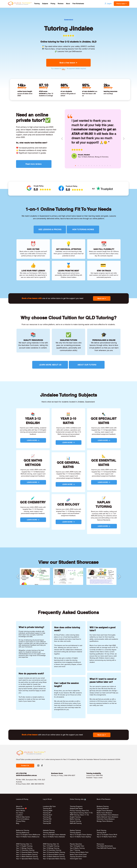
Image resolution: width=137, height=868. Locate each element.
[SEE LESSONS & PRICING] (50, 229)
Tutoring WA (47, 823)
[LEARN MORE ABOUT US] (50, 365)
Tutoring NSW (48, 811)
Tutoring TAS (47, 819)
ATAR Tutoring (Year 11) (24, 844)
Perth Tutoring (101, 830)
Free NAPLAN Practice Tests (106, 848)
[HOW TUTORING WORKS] (83, 229)
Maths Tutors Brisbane (104, 813)
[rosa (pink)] (105, 166)
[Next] (124, 139)
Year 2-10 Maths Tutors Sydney (80, 837)
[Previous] (62, 139)
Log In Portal (47, 799)
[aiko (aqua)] (94, 166)
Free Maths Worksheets (105, 846)
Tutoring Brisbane (103, 808)
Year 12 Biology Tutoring (51, 848)
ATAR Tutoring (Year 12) (51, 844)
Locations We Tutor (49, 806)
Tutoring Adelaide (49, 833)
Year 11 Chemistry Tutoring (25, 850)
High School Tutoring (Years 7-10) (81, 813)
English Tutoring (75, 817)
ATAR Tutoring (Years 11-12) (79, 815)
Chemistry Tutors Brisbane (106, 819)
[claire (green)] (81, 166)
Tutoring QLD (47, 815)
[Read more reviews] (34, 164)
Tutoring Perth (102, 833)
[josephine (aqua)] (86, 166)
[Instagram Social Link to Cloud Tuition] (38, 766)
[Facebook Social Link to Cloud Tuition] (42, 766)
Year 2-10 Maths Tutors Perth (107, 837)
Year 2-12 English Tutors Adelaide (54, 835)
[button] (37, 4)
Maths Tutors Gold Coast (78, 854)
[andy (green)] (92, 166)
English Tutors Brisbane (105, 811)
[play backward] (18, 576)
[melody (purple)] (97, 166)
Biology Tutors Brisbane (105, 821)
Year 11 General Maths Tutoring (27, 854)
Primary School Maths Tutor (79, 852)
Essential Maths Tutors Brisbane (108, 815)
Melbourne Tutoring (23, 830)
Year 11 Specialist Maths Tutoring (27, 859)
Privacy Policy (21, 821)
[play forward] (119, 576)
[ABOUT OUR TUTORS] (87, 365)
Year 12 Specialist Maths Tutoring (54, 859)
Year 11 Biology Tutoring (24, 848)
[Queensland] (68, 20)
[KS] (74, 156)
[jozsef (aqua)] (108, 166)
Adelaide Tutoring (49, 830)
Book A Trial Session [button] (104, 799)
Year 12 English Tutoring (51, 846)
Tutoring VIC (47, 821)
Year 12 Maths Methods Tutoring (54, 856)
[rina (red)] (110, 166)
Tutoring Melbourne (23, 833)
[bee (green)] (100, 166)
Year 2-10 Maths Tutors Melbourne (28, 837)
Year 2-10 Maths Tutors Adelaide (54, 837)
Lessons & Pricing (22, 799)
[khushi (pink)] (75, 166)
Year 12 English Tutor (77, 846)
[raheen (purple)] (83, 166)
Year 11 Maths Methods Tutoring (27, 856)
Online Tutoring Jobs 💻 (78, 799)
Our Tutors (20, 813)
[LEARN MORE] (33, 440)
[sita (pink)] (89, 166)
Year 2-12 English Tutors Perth (107, 835)
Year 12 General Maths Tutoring (54, 854)
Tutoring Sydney (75, 833)
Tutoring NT (47, 813)
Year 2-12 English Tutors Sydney (81, 835)
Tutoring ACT (47, 808)
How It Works (20, 811)
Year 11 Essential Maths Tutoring (27, 852)
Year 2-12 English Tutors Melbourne (28, 835)
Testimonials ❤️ (21, 808)
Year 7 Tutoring (75, 850)
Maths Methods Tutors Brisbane (107, 817)
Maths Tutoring (75, 819)
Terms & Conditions (23, 819)
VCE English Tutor (76, 859)
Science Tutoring (75, 821)
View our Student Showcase (68, 562)
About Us (19, 806)
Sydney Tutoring (75, 830)
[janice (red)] (102, 166)
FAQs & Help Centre (23, 817)
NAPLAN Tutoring (76, 823)
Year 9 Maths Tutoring (77, 848)
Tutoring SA (47, 817)
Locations (19, 815)
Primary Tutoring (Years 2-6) (79, 811)
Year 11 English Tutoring (24, 846)
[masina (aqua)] (78, 166)
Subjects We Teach (76, 808)
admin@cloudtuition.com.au (26, 775)
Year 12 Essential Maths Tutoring (54, 852)
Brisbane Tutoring (103, 806)
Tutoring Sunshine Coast (78, 856)
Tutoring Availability (94, 773)
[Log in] (108, 4)
